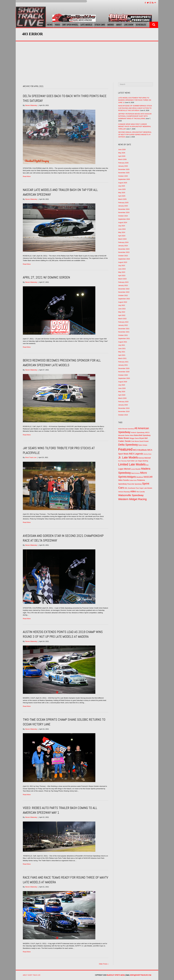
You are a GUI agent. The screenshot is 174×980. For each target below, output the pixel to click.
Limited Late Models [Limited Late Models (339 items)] (132, 464)
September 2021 (124, 339)
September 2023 (124, 259)
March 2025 (122, 199)
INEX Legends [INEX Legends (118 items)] (136, 454)
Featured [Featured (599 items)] (125, 449)
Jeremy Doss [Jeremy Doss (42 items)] (147, 454)
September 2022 (124, 299)
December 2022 (124, 289)
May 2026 (122, 153)
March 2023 (122, 279)
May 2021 (122, 352)
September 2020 (124, 378)
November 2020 (124, 372)
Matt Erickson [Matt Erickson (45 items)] (135, 473)
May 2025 (122, 193)
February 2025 (123, 203)
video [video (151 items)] (133, 491)
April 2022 (122, 315)
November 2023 (124, 252)
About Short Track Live (32, 975)
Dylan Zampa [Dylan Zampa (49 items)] (143, 445)
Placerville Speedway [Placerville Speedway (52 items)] (134, 484)
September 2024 (124, 219)
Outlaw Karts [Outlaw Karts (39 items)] (133, 480)
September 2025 (124, 179)
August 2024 (123, 222)
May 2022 (122, 312)
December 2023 (124, 249)
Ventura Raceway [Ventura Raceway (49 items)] (124, 492)
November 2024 (124, 212)
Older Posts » (104, 964)
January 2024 (123, 246)
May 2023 (122, 272)
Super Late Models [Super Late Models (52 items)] (146, 488)
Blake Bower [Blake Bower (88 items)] (124, 438)
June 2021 (122, 349)
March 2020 (122, 398)
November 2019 (124, 411)
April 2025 (122, 196)
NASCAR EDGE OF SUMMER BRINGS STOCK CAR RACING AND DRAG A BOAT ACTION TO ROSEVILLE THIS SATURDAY (135, 108)
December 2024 (124, 209)
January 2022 (123, 325)
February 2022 (123, 322)
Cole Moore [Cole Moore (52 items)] (135, 441)
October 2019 (123, 415)
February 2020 (123, 402)
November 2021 (124, 332)
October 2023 (123, 256)
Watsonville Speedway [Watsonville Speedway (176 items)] (131, 495)
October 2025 (123, 176)
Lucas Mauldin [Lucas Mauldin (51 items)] (136, 469)
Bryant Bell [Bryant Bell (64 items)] (143, 438)
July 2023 (122, 266)
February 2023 (123, 282)
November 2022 (124, 292)
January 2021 (123, 365)
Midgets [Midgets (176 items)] (132, 477)
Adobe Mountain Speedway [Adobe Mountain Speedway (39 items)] (126, 429)
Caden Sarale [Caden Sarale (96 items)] (124, 441)
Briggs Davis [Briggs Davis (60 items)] (134, 438)
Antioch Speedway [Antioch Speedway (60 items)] (138, 432)
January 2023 (123, 285)
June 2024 (122, 229)
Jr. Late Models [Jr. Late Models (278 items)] (128, 457)
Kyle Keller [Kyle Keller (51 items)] (131, 461)
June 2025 (122, 189)
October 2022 (123, 295)
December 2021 (124, 329)
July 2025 (122, 186)
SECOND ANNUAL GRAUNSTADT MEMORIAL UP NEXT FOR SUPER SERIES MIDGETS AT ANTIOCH (135, 134)
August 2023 (123, 262)
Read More (27, 176)
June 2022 (122, 309)
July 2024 (122, 226)
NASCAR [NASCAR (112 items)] (148, 477)
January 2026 (123, 166)
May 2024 (122, 232)
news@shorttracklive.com (141, 975)
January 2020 (123, 405)
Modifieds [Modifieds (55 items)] (140, 477)
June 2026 (122, 150)
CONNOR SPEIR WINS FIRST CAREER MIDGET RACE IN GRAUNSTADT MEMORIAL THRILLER (135, 127)
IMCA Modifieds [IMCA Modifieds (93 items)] (140, 450)
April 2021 (122, 355)
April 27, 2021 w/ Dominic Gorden (46, 277)
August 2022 (123, 302)
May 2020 (122, 392)
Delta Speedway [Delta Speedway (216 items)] (128, 445)
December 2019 (124, 408)
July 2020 (122, 385)
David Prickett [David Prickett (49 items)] (144, 441)
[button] (154, 25)
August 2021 (123, 342)
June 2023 (122, 269)
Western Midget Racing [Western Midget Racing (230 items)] (132, 499)
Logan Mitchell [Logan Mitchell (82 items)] (124, 469)
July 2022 (122, 305)
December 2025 (124, 169)
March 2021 (122, 358)
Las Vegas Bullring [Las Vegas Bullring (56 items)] (141, 461)
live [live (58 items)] (147, 465)
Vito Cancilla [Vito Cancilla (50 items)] (141, 492)
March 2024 (122, 239)
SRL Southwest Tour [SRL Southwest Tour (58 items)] (132, 488)
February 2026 (123, 163)
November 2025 (124, 173)
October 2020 (123, 375)
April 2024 (122, 236)
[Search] (136, 84)
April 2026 (122, 156)
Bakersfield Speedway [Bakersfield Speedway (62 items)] (142, 435)
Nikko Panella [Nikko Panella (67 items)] (123, 480)
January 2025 (123, 206)
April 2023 (122, 276)
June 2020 (122, 388)
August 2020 (123, 382)
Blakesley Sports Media (116, 975)
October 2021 (123, 335)
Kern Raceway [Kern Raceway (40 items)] (122, 461)
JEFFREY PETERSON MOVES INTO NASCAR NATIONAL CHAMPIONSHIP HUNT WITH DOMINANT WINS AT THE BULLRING (135, 116)
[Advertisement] (87, 59)
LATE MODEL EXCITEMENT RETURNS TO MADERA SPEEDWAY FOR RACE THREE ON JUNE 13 (135, 100)
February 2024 (123, 242)
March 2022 (122, 319)
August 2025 (123, 183)
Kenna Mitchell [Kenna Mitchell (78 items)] (145, 458)
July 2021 (122, 345)
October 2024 (123, 216)
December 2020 (124, 368)
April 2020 (122, 395)
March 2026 (122, 159)
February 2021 (123, 362)
